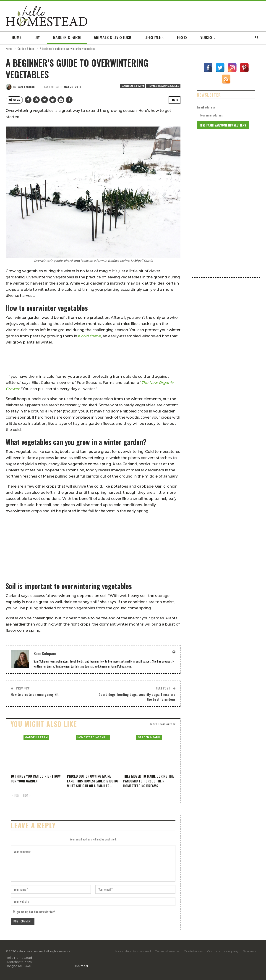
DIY (37, 37)
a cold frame (90, 336)
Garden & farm (67, 37)
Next (27, 795)
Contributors (193, 951)
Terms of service (167, 951)
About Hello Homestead (133, 951)
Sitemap (249, 951)
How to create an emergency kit (35, 694)
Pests (182, 37)
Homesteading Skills (163, 86)
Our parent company (223, 951)
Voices (206, 37)
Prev (16, 795)
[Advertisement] (93, 359)
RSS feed (81, 966)
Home (17, 37)
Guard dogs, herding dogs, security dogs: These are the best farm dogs (137, 696)
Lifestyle (153, 37)
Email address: (207, 107)
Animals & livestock (113, 37)
